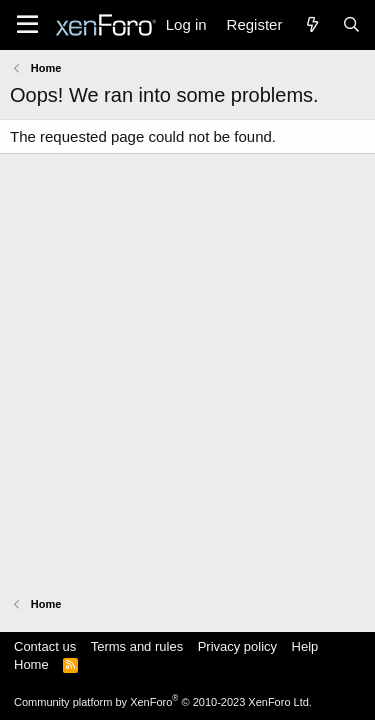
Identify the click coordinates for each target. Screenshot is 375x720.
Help (305, 646)
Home (31, 664)
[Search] (351, 24)
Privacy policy (237, 646)
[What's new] (311, 24)
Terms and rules (137, 646)
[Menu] (27, 25)
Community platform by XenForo (163, 702)
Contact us (45, 646)
